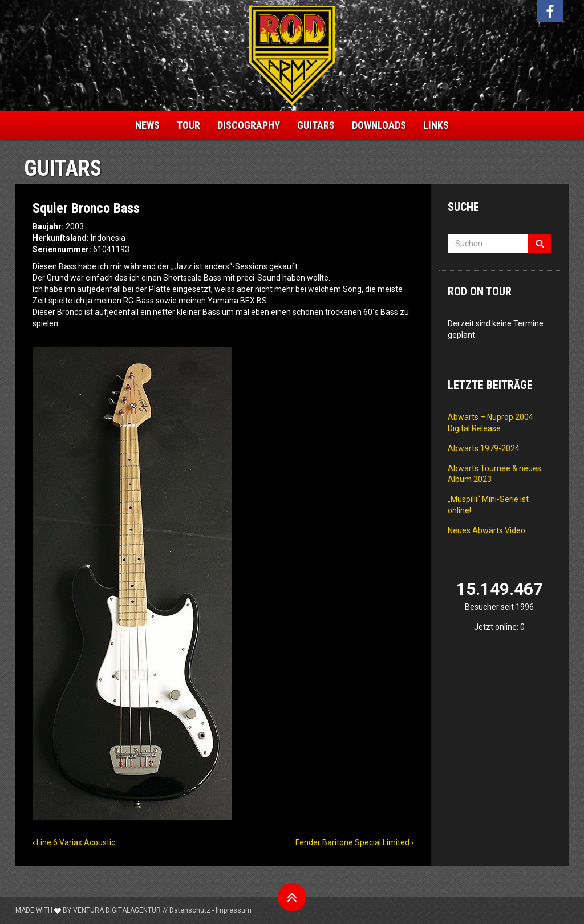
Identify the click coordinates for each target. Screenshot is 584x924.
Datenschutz (190, 910)
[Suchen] (540, 244)
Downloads (379, 125)
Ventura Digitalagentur (117, 910)
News (147, 125)
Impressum (234, 910)
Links (436, 125)
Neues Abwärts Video (486, 530)
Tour (188, 125)
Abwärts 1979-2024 (484, 448)
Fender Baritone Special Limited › (354, 842)
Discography (249, 125)
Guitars (316, 125)
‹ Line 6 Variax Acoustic (74, 842)
